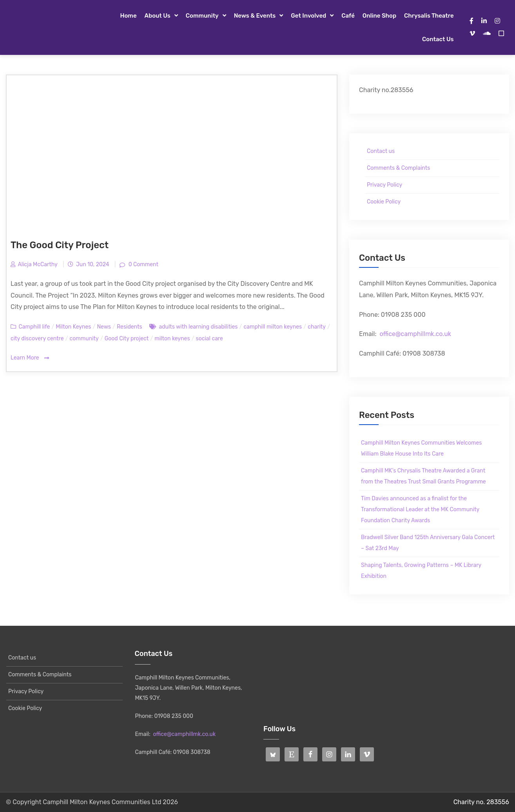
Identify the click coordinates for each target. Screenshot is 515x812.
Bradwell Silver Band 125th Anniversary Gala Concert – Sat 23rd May (428, 543)
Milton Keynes (73, 327)
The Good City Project (60, 245)
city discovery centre (37, 339)
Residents (130, 327)
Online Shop (379, 16)
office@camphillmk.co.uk (415, 334)
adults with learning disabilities (198, 327)
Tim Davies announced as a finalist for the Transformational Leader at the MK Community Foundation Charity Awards (420, 510)
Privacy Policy (384, 185)
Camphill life (34, 327)
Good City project (127, 339)
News (104, 327)
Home (129, 16)
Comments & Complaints (398, 168)
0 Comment (143, 264)
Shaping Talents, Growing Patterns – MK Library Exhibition (421, 571)
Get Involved (308, 16)
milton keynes (172, 339)
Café (348, 16)
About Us (158, 16)
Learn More (30, 358)
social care (209, 339)
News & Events (255, 16)
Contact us (438, 39)
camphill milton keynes (273, 327)
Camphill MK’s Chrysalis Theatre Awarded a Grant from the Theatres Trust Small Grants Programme (423, 476)
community (84, 339)
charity (317, 327)
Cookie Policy (384, 202)
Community (202, 16)
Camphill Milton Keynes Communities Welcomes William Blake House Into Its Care (421, 448)
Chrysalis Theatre (429, 16)
